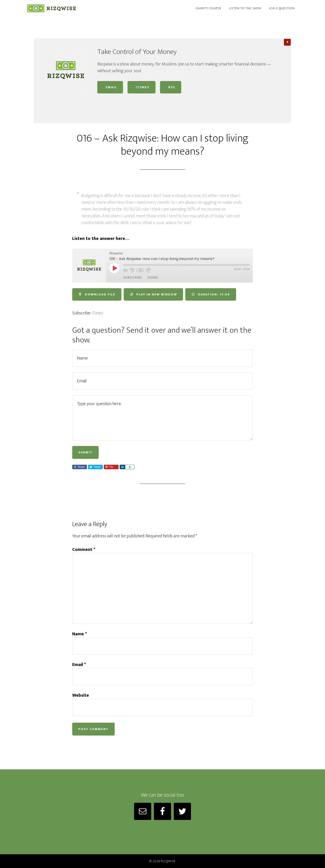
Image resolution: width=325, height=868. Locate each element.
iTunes (142, 87)
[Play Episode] (114, 268)
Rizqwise (68, 9)
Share (153, 277)
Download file (97, 294)
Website (81, 695)
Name (80, 634)
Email (110, 87)
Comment (84, 550)
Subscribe (133, 277)
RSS (171, 87)
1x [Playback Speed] (140, 270)
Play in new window (153, 294)
